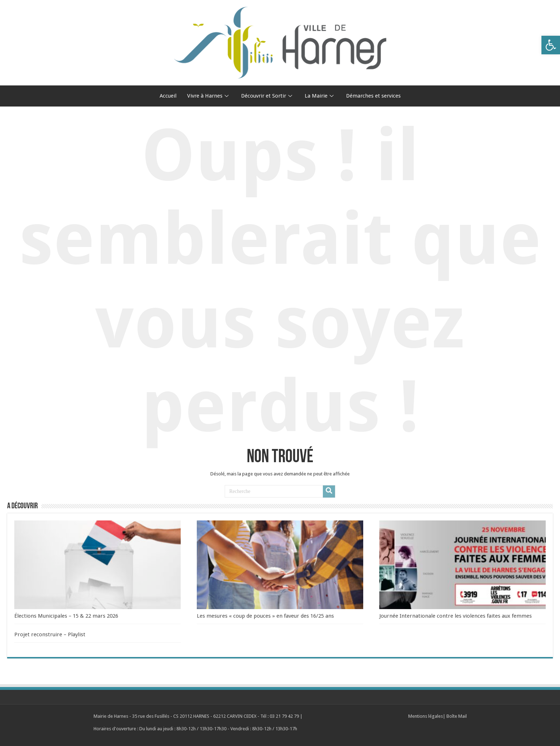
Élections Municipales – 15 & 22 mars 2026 (66, 616)
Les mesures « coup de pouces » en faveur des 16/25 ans (265, 616)
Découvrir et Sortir (267, 96)
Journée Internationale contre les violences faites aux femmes (456, 616)
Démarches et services (373, 96)
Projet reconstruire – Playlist (50, 634)
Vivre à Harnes (209, 96)
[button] (551, 45)
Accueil (168, 96)
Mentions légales (426, 716)
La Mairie (320, 96)
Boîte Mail (457, 716)
